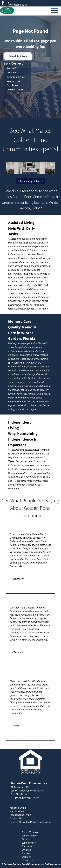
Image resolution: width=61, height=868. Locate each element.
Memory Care (20, 322)
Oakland (27, 857)
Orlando (27, 850)
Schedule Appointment (31, 181)
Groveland (28, 861)
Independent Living (20, 815)
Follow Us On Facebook (14, 83)
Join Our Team (15, 90)
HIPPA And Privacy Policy (25, 798)
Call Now (12, 68)
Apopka (26, 853)
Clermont (27, 846)
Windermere (29, 843)
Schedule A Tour (18, 56)
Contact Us (13, 72)
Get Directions (19, 794)
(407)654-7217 (17, 4)
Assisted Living (21, 223)
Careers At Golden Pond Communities (31, 822)
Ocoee (25, 839)
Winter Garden (30, 836)
